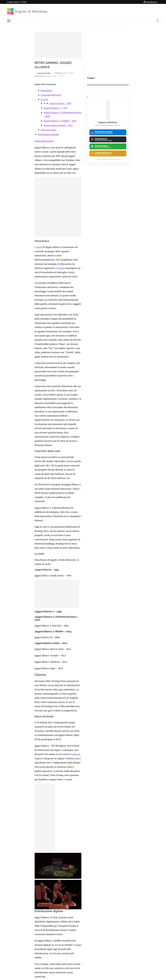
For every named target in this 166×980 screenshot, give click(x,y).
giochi (15, 260)
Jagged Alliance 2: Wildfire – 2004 (37, 140)
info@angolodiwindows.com (88, 941)
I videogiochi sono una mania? (40, 783)
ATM (137, 886)
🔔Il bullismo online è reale (34, 877)
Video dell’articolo (19, 160)
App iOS (138, 882)
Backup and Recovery (137, 895)
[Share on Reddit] (40, 810)
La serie (22, 122)
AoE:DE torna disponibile (86, 760)
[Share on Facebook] (32, 810)
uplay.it (40, 564)
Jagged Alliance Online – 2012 (35, 144)
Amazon (137, 864)
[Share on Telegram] (45, 810)
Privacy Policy (76, 954)
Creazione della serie (28, 118)
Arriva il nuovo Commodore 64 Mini (42, 772)
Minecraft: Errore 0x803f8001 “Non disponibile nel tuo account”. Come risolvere (38, 892)
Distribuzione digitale (26, 153)
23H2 (137, 900)
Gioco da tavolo (25, 149)
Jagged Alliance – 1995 (37, 126)
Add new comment (25, 817)
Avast (137, 891)
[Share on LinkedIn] (37, 810)
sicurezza (78, 740)
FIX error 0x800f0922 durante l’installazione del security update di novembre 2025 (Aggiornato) (91, 866)
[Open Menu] (9, 21)
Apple (137, 877)
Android (137, 873)
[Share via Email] (48, 810)
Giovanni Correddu (19, 98)
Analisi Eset (137, 868)
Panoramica (24, 113)
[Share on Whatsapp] (42, 810)
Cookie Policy (90, 954)
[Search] (158, 21)
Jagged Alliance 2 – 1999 (33, 131)
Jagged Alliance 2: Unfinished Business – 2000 (43, 135)
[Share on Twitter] (34, 810)
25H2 (137, 904)
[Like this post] (29, 810)
